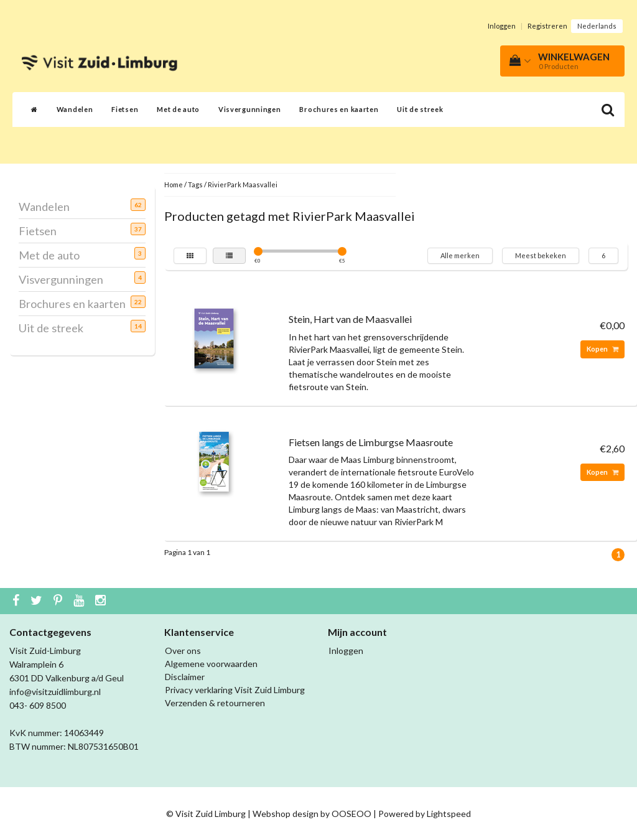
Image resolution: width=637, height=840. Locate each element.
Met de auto (178, 109)
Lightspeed (449, 814)
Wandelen (75, 109)
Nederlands (597, 26)
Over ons (183, 651)
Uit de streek (420, 109)
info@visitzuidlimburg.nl (55, 692)
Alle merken (460, 255)
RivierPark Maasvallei (243, 184)
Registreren (547, 26)
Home (174, 184)
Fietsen (125, 109)
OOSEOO (351, 814)
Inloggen (502, 26)
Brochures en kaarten (339, 109)
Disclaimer (185, 677)
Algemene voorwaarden (211, 664)
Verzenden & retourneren (215, 703)
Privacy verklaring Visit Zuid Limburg (235, 690)
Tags (195, 184)
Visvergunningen (250, 109)
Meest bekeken (541, 255)
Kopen (602, 349)
